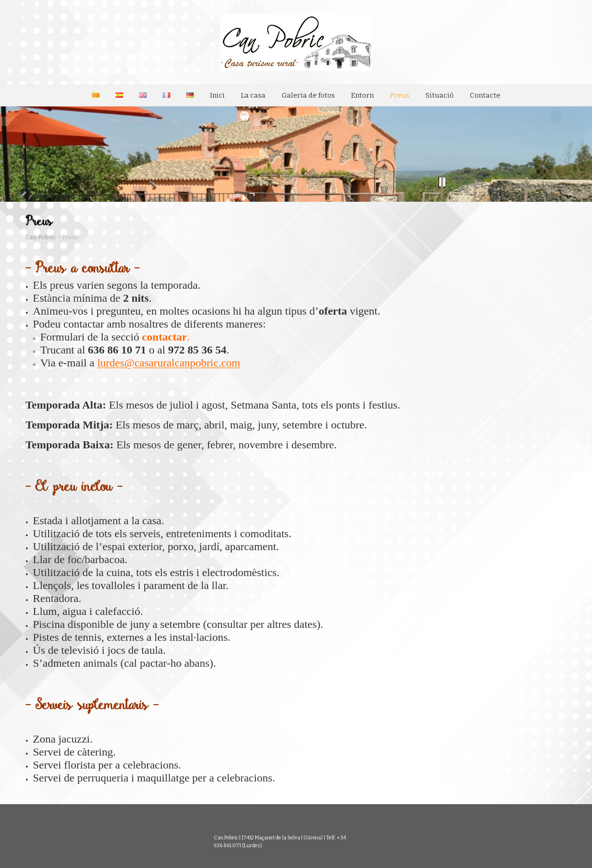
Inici (217, 95)
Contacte (485, 95)
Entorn (362, 95)
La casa (253, 95)
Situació (440, 95)
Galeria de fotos (308, 95)
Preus (400, 95)
